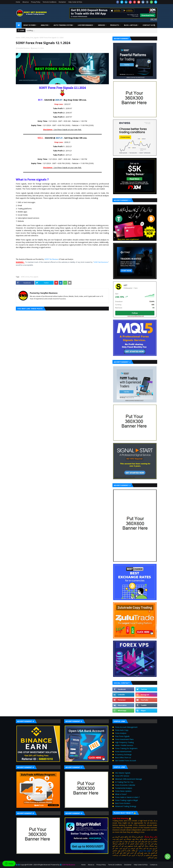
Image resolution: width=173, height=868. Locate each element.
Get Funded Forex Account (126, 761)
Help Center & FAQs (75, 2)
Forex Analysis (121, 733)
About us (26, 2)
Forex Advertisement (123, 751)
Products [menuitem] (115, 25)
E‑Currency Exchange (123, 755)
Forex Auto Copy (122, 730)
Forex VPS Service (122, 776)
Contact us (154, 865)
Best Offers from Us (123, 758)
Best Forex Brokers (123, 803)
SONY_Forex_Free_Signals (30, 38)
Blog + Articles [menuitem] (131, 25)
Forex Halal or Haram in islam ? (127, 797)
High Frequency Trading (124, 742)
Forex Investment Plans (124, 739)
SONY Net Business (51, 259)
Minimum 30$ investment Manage (129, 779)
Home (18, 2)
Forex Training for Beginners (126, 748)
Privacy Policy (36, 2)
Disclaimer (62, 2)
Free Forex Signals (122, 736)
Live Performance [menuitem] (85, 25)
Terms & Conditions (49, 2)
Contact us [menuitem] (148, 25)
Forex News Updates (123, 791)
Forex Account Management (126, 727)
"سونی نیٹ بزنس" (145, 850)
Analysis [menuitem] (45, 25)
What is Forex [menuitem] (30, 25)
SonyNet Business (24, 48)
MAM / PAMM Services (124, 745)
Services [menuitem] (101, 25)
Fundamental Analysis (124, 788)
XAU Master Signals (123, 773)
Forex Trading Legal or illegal (126, 800)
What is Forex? (121, 794)
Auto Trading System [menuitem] (63, 25)
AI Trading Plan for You (124, 782)
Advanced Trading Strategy (126, 806)
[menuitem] (19, 25)
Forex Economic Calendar (125, 785)
